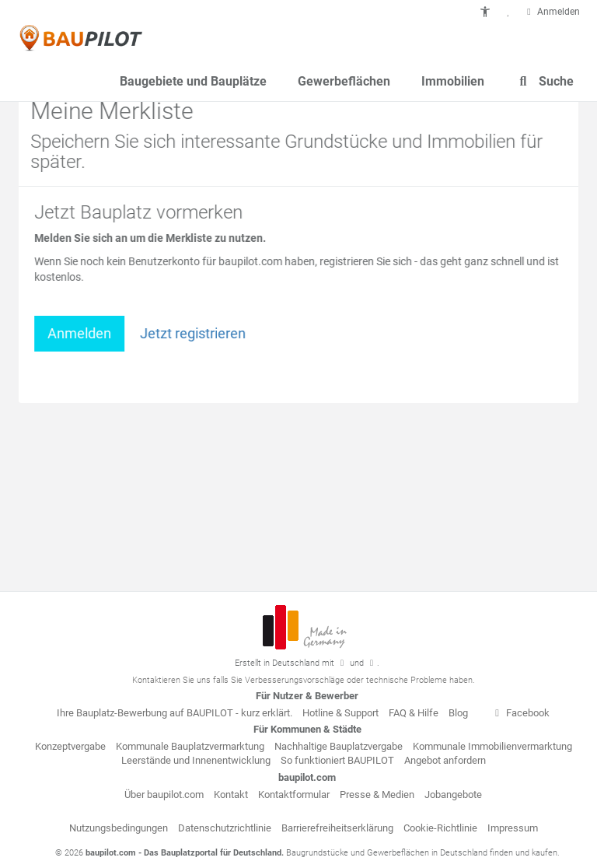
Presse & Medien (377, 794)
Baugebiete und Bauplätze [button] (193, 81)
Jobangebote (453, 794)
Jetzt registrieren (194, 333)
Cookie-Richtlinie (440, 828)
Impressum (513, 828)
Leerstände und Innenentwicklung (196, 760)
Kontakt (231, 794)
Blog (458, 713)
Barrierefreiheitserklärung (337, 828)
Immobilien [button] (453, 81)
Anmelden (81, 333)
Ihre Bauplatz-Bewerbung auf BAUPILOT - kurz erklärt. (175, 713)
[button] (485, 12)
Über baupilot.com (164, 794)
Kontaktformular (294, 794)
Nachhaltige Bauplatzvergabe (339, 746)
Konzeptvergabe (70, 746)
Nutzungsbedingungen (119, 828)
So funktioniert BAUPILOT (337, 760)
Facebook (520, 713)
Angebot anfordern (445, 760)
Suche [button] (545, 81)
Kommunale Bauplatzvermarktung (190, 746)
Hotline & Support (340, 713)
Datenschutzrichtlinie (225, 828)
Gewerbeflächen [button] (344, 81)
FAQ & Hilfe (414, 713)
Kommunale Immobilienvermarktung (492, 746)
